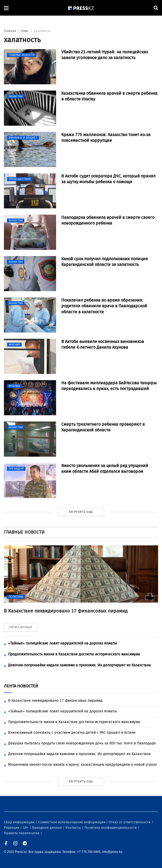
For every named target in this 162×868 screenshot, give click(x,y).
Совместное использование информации (72, 822)
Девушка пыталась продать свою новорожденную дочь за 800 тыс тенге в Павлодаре (82, 743)
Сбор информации (20, 822)
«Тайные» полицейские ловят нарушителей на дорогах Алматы (62, 643)
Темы (25, 31)
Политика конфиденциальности (111, 828)
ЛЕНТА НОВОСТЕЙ (21, 686)
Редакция (12, 828)
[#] (81, 8)
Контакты (74, 828)
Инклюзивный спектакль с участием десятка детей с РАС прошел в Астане (72, 733)
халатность (42, 31)
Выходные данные (47, 828)
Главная (10, 31)
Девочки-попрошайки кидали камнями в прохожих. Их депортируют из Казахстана (79, 665)
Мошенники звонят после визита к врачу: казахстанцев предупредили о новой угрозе (83, 765)
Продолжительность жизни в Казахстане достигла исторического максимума (74, 654)
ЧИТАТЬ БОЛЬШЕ (21, 627)
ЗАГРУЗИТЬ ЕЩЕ (81, 512)
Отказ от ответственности (130, 822)
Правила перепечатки (22, 833)
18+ (26, 828)
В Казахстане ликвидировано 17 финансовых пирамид (55, 701)
